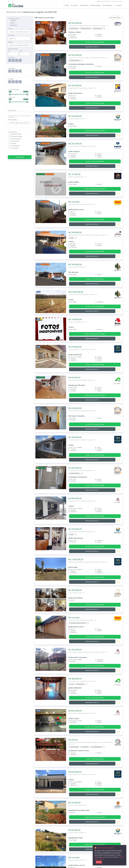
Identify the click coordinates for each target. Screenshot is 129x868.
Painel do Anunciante (104, 1)
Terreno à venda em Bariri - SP (77, 107)
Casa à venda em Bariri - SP (76, 541)
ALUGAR (12, 23)
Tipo (10, 29)
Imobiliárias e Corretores (13, 843)
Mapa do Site (32, 848)
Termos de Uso (33, 843)
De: (9, 51)
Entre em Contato (11, 846)
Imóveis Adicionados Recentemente (16, 839)
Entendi (99, 862)
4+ (20, 60)
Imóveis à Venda (11, 832)
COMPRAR (13, 21)
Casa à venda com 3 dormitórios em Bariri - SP (82, 405)
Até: (21, 51)
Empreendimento (16, 139)
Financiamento (15, 141)
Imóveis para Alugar (12, 834)
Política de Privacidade (35, 846)
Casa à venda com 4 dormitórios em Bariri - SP (82, 378)
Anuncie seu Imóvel (34, 837)
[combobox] (19, 32)
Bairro (10, 42)
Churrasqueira (15, 146)
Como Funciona (33, 841)
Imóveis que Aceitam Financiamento (16, 841)
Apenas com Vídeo (16, 136)
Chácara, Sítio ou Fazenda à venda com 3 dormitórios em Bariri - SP (88, 53)
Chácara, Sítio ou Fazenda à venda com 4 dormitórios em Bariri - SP (88, 26)
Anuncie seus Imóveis (117, 1)
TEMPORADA (14, 25)
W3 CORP (72, 866)
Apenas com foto (16, 134)
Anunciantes (12, 120)
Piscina (13, 143)
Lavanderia (14, 148)
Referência (12, 110)
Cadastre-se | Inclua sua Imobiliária (38, 839)
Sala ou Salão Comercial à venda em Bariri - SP (82, 650)
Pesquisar (20, 157)
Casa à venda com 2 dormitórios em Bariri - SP (82, 80)
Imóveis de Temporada (13, 837)
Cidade (11, 35)
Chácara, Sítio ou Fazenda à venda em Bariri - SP (83, 270)
